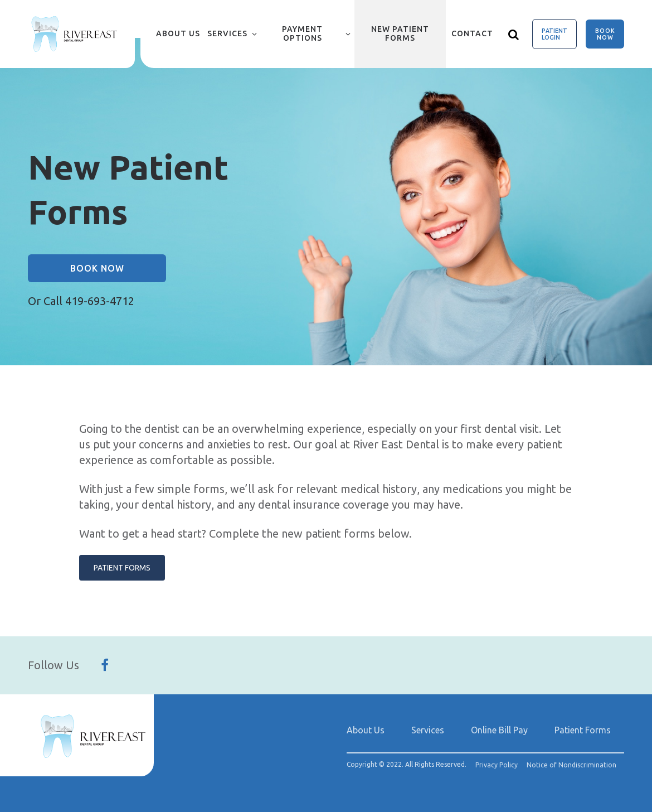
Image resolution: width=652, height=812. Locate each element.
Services (227, 33)
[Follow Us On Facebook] (105, 665)
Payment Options (302, 33)
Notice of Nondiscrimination (571, 765)
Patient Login (554, 34)
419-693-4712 (100, 301)
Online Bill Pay (499, 730)
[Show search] (514, 34)
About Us (178, 33)
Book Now (605, 34)
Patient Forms (122, 568)
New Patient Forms (400, 33)
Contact (472, 33)
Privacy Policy (497, 765)
